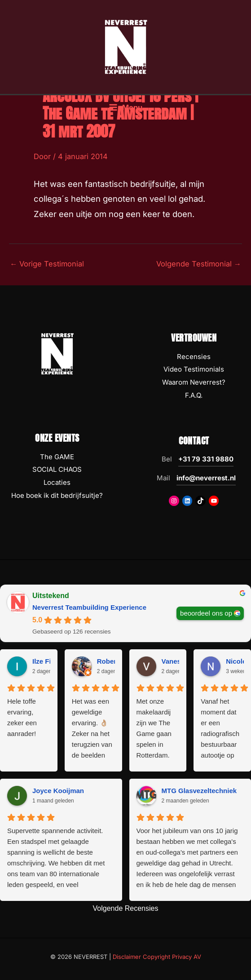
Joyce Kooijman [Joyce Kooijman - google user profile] (58, 791)
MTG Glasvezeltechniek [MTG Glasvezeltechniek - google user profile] (199, 791)
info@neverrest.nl (206, 478)
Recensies (194, 357)
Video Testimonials (194, 369)
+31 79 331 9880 (206, 459)
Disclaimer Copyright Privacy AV (157, 957)
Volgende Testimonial (199, 264)
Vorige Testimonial (47, 264)
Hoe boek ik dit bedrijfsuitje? (57, 495)
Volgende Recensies (126, 908)
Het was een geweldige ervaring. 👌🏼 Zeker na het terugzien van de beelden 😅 (92, 729)
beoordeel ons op (206, 613)
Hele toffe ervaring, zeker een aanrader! (22, 717)
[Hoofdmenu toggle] (125, 108)
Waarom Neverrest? (194, 382)
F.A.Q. (194, 395)
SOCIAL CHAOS (57, 469)
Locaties (57, 482)
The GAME (57, 457)
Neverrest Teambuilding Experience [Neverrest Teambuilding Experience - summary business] (89, 607)
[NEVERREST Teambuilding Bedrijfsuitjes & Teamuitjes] (126, 46)
